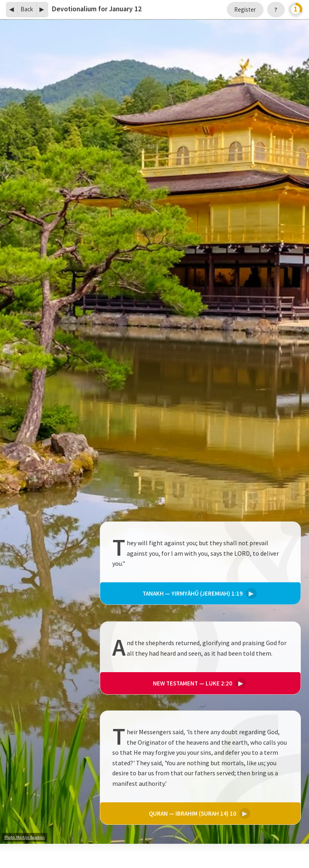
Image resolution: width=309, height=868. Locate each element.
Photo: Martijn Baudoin (25, 837)
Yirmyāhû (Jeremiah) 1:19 (198, 594)
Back (27, 9)
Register (245, 9)
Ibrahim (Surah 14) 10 (198, 813)
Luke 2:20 (198, 683)
